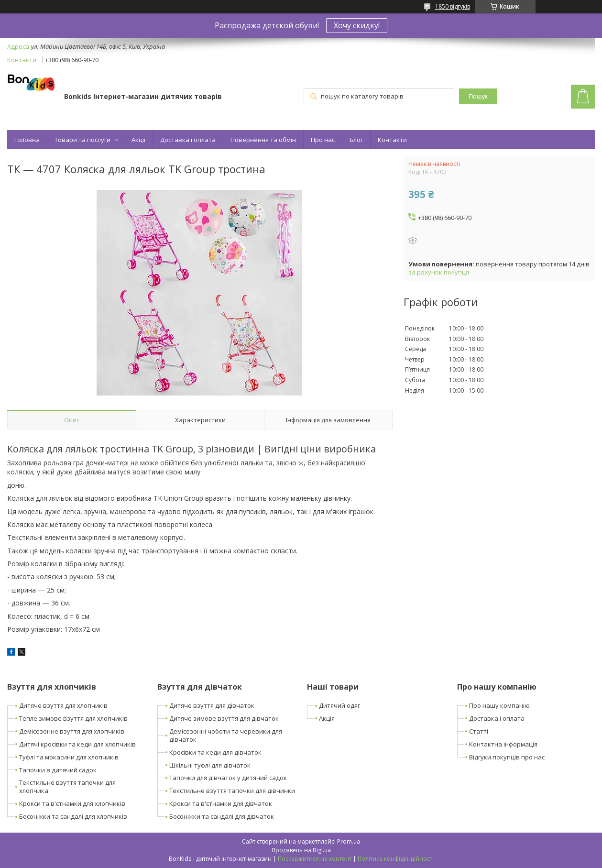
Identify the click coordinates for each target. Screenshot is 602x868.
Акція (327, 718)
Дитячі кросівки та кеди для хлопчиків (77, 744)
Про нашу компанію (499, 705)
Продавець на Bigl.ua (301, 850)
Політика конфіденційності (396, 859)
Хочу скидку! (357, 25)
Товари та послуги (82, 140)
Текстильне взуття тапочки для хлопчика (67, 786)
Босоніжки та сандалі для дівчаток (222, 816)
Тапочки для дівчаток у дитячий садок (228, 778)
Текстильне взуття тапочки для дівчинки (232, 791)
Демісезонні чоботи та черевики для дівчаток (226, 735)
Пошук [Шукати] (478, 96)
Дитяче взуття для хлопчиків (63, 705)
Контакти (392, 140)
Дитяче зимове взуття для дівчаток (224, 718)
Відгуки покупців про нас (507, 757)
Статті (479, 731)
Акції (138, 140)
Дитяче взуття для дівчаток (212, 705)
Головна (27, 140)
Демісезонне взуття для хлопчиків (72, 731)
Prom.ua (349, 841)
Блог (356, 140)
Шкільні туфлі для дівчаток (210, 765)
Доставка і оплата (188, 140)
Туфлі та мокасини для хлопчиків (69, 757)
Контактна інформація (503, 744)
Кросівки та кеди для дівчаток (215, 752)
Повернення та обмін (263, 140)
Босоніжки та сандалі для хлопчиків (73, 816)
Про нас (323, 140)
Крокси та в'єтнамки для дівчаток (221, 803)
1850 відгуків (453, 6)
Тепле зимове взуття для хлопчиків (73, 718)
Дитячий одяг (339, 705)
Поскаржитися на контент (315, 859)
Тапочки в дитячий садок (58, 770)
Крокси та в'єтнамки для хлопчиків (72, 803)
